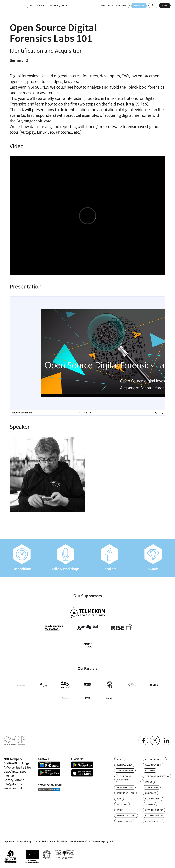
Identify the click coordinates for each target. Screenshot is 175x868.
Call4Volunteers (154, 816)
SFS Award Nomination (157, 776)
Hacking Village (126, 793)
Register (139, 6)
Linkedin (166, 740)
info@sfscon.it (13, 784)
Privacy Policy (24, 841)
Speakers (109, 558)
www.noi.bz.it (13, 788)
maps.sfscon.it (154, 821)
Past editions (22, 558)
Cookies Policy (41, 841)
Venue (120, 810)
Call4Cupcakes (124, 821)
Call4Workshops (125, 771)
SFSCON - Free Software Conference (12, 6)
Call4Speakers (153, 765)
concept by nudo (106, 841)
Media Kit (122, 804)
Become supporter (155, 759)
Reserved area (124, 765)
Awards (153, 558)
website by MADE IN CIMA (83, 841)
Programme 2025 (125, 788)
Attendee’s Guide (126, 816)
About (120, 759)
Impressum (9, 841)
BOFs (119, 799)
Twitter (155, 740)
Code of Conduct (59, 841)
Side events (152, 788)
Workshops (151, 793)
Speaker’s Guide (154, 810)
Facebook (143, 740)
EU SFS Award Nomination (124, 778)
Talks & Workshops (66, 558)
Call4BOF (150, 771)
